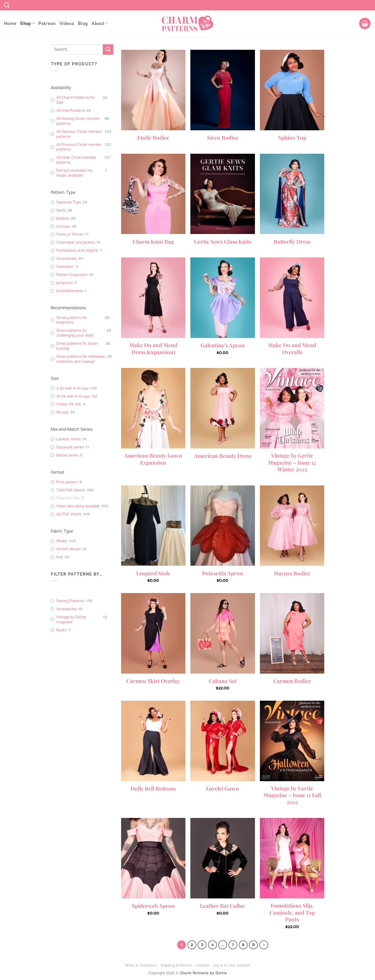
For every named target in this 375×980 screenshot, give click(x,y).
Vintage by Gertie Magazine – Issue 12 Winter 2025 (292, 462)
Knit (60, 557)
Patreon (47, 23)
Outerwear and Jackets (76, 242)
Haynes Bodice (292, 573)
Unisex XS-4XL (69, 404)
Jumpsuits (64, 283)
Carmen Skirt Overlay (153, 681)
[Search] (7, 5)
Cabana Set (223, 681)
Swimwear (65, 267)
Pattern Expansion (72, 275)
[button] (365, 23)
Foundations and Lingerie (77, 251)
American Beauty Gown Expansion (153, 459)
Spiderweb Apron (153, 906)
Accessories (66, 259)
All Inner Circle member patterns (76, 160)
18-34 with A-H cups (73, 396)
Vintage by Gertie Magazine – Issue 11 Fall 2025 (292, 795)
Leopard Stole (153, 573)
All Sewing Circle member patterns (78, 121)
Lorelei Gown (223, 788)
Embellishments (70, 291)
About (100, 23)
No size (62, 412)
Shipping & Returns (176, 965)
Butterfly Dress (292, 242)
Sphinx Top (292, 138)
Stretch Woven (69, 549)
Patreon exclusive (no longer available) (74, 173)
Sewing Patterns (70, 601)
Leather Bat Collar (223, 906)
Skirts (61, 210)
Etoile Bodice (153, 138)
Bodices (63, 218)
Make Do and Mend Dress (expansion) (153, 348)
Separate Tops (69, 202)
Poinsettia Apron (223, 573)
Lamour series (68, 439)
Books (61, 630)
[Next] (264, 945)
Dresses (63, 227)
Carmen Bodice (292, 681)
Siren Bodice (223, 138)
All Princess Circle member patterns (79, 147)
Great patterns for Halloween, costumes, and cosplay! (81, 359)
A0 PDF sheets (69, 514)
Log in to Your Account (232, 965)
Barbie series (67, 455)
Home (10, 23)
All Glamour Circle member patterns (79, 134)
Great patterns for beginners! (72, 320)
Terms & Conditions (141, 965)
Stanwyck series (70, 447)
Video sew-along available (78, 506)
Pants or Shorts (70, 234)
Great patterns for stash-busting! (77, 346)
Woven (62, 541)
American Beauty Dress (223, 456)
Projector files (68, 498)
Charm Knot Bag (153, 242)
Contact (203, 965)
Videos (67, 23)
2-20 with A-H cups (72, 388)
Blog (83, 23)
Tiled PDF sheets (71, 490)
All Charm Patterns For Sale (76, 100)
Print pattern (67, 482)
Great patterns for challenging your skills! (75, 333)
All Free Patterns (71, 111)
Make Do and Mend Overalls (292, 348)
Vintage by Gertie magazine (71, 620)
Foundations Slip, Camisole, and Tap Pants (292, 912)
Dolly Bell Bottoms (153, 788)
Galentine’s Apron (223, 345)
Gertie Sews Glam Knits (223, 242)
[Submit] (108, 50)
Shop (27, 23)
